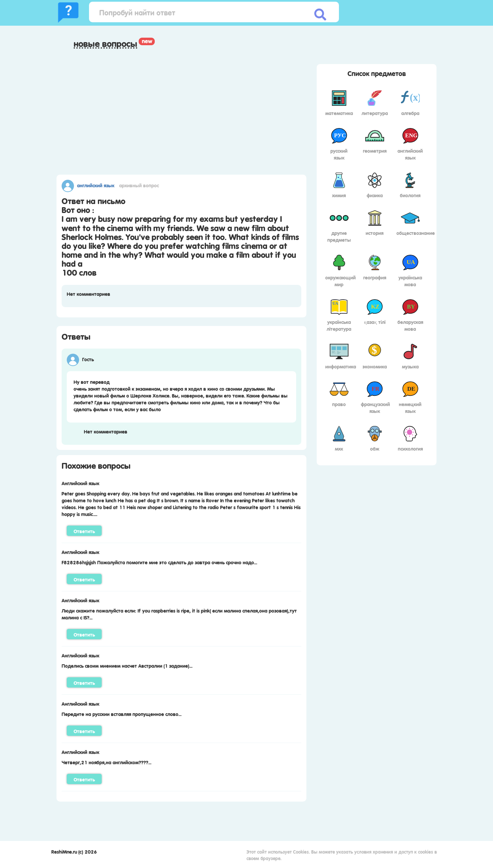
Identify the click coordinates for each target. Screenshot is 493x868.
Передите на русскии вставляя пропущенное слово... (122, 714)
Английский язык (96, 185)
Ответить (84, 531)
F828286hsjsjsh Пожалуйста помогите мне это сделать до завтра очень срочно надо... (159, 562)
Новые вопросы (105, 43)
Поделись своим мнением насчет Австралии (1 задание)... (127, 665)
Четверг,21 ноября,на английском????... (106, 762)
